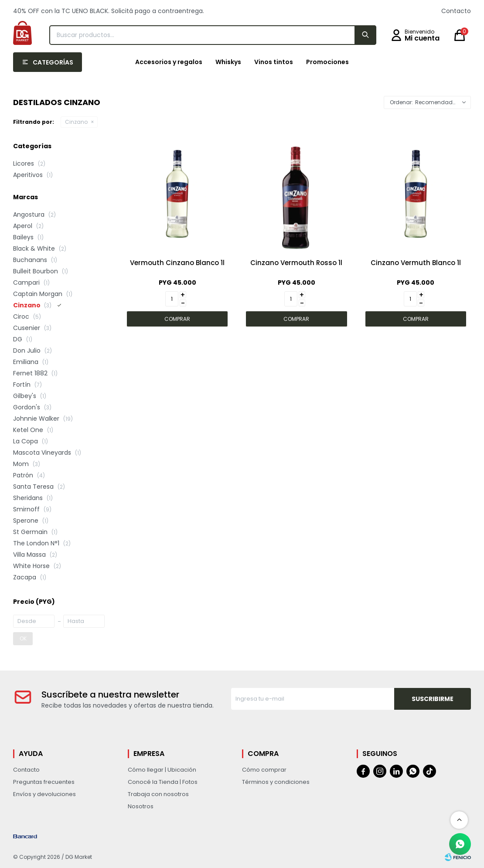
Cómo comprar (264, 770)
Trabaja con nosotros (158, 794)
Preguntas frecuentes (44, 782)
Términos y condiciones (276, 782)
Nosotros (141, 806)
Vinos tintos (274, 62)
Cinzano (76, 122)
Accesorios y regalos (169, 62)
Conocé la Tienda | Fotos (163, 782)
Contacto (456, 11)
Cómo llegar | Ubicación (162, 770)
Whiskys (228, 62)
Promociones (327, 62)
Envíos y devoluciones (44, 794)
